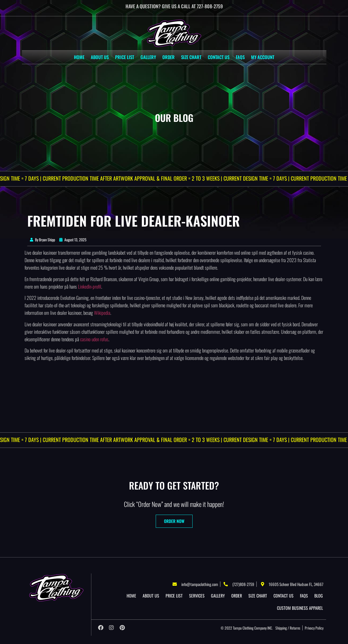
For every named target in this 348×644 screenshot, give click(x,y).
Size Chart (191, 57)
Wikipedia (102, 313)
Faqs (240, 57)
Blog (319, 596)
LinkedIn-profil (90, 286)
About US (100, 57)
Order (169, 57)
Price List (125, 57)
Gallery (148, 57)
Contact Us (219, 57)
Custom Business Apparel (300, 608)
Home (79, 57)
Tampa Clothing (243, 628)
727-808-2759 (210, 6)
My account (263, 57)
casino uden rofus (94, 339)
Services (197, 596)
